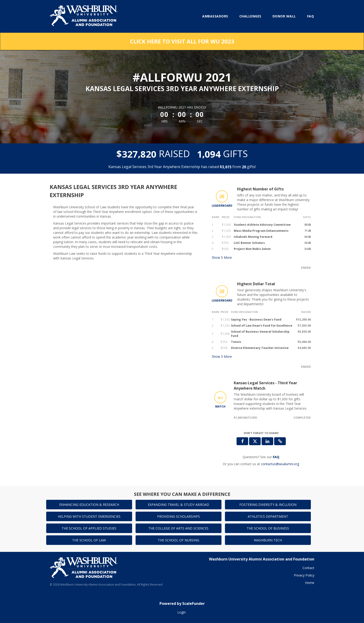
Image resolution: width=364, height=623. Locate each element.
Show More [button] (222, 257)
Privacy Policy (304, 575)
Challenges (250, 16)
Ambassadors (215, 16)
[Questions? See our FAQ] (276, 457)
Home (310, 583)
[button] (280, 441)
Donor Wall (284, 16)
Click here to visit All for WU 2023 (182, 41)
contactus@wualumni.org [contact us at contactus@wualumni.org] (280, 464)
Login (182, 612)
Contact (308, 568)
